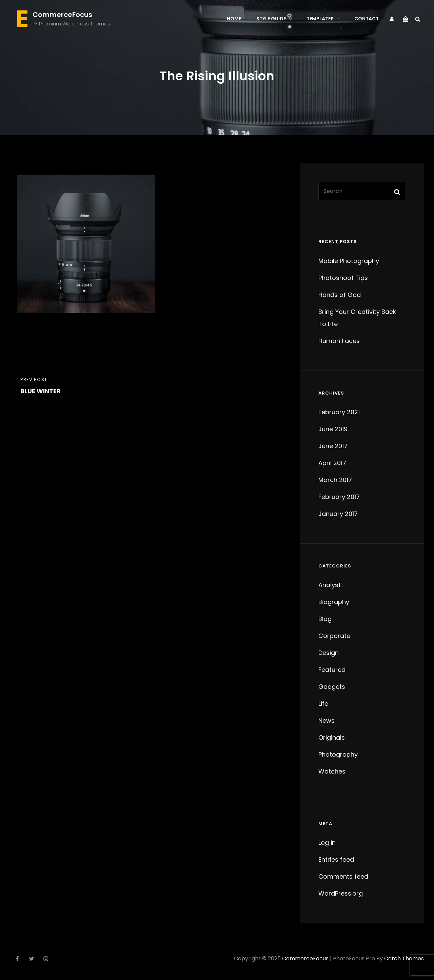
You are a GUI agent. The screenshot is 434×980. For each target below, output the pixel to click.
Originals (332, 737)
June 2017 (333, 446)
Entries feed (336, 859)
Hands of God (340, 295)
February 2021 (339, 412)
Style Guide (275, 19)
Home (234, 19)
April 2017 (332, 463)
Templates (324, 19)
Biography (334, 602)
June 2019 (333, 429)
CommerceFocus (62, 15)
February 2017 (339, 497)
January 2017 (338, 514)
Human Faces (339, 341)
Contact (367, 19)
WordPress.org (341, 893)
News (327, 721)
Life (323, 704)
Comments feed (343, 876)
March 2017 (335, 480)
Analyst (330, 585)
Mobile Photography (349, 261)
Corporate (334, 636)
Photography (338, 754)
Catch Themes (404, 958)
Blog (325, 619)
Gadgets (332, 687)
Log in (327, 843)
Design (329, 653)
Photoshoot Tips (343, 278)
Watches (332, 771)
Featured (332, 670)
